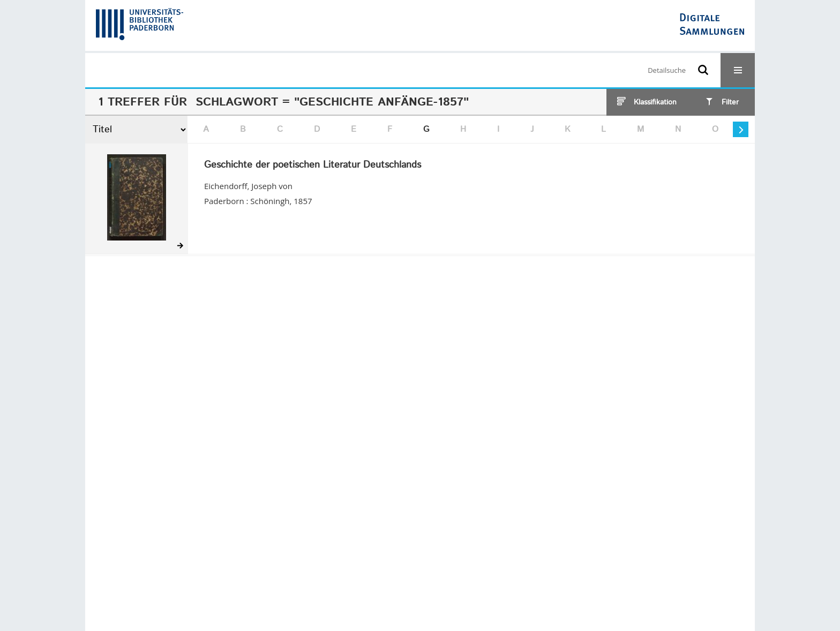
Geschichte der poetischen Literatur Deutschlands (313, 166)
